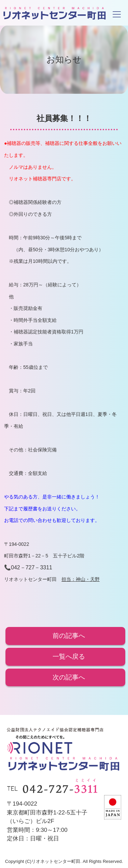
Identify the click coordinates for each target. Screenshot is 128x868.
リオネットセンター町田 (54, 14)
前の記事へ (66, 636)
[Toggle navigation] (117, 14)
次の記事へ (66, 677)
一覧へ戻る (66, 656)
